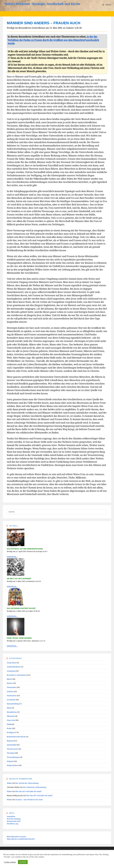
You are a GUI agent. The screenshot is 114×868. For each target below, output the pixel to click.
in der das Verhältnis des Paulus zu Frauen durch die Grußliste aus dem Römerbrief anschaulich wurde (53, 40)
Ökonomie (11, 716)
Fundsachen (12, 696)
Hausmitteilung (13, 704)
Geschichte (11, 700)
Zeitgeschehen (13, 765)
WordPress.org (13, 824)
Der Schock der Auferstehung (27, 783)
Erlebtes (10, 691)
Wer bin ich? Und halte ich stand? (29, 791)
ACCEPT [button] (23, 862)
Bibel (9, 679)
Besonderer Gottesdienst (17, 675)
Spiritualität (12, 745)
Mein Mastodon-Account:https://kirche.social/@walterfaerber (21, 838)
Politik (9, 724)
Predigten (11, 732)
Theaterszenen (13, 749)
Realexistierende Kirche (16, 737)
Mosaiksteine (12, 712)
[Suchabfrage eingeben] (57, 512)
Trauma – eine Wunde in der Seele (29, 800)
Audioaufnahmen (14, 667)
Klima (9, 708)
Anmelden (11, 816)
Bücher (10, 683)
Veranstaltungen (13, 757)
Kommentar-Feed (14, 821)
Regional (10, 741)
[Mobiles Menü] (107, 5)
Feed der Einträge (14, 819)
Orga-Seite (11, 720)
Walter (9, 783)
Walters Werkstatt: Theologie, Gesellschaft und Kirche (42, 4)
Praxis (9, 728)
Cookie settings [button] (10, 862)
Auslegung (11, 671)
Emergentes (12, 687)
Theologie (11, 753)
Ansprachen (12, 663)
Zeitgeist (10, 761)
